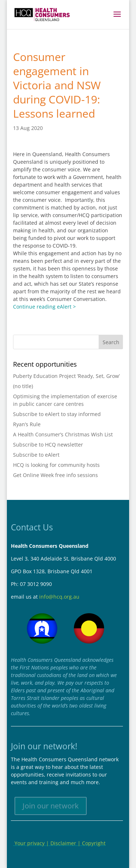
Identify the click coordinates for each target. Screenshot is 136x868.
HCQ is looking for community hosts (56, 465)
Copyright (94, 843)
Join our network (51, 806)
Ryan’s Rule (27, 424)
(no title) (23, 386)
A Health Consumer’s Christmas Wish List (63, 434)
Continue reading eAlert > (44, 307)
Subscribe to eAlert (36, 455)
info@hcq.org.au (59, 597)
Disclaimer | (66, 843)
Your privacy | (32, 843)
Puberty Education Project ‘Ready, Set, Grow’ (66, 376)
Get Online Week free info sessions (55, 475)
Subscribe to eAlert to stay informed (57, 414)
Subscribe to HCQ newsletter (48, 445)
